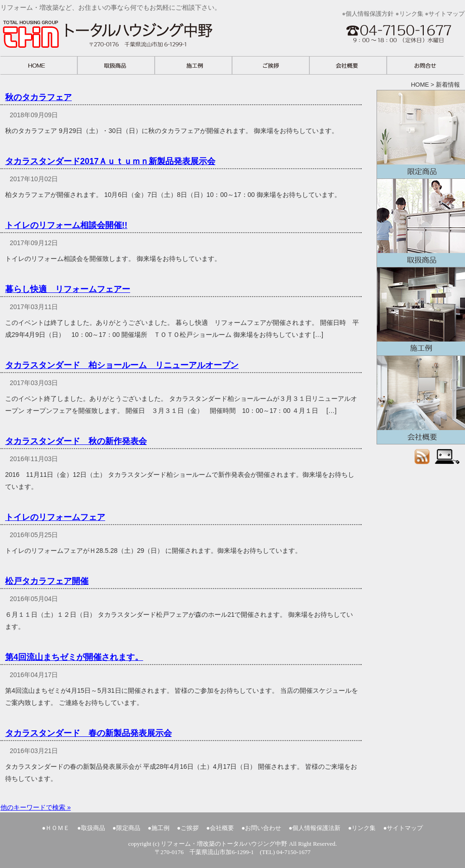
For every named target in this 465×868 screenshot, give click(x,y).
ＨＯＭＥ (57, 828)
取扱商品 (421, 223)
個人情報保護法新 (316, 828)
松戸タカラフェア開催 (47, 581)
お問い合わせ (263, 828)
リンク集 (411, 14)
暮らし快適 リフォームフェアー (68, 289)
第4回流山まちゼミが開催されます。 (74, 657)
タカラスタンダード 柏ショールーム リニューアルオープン (122, 365)
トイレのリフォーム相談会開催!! (66, 225)
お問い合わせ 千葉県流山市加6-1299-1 (401, 40)
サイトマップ (446, 14)
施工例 (421, 311)
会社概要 (421, 400)
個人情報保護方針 (370, 14)
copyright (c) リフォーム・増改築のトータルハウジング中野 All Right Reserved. (233, 844)
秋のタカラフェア (38, 97)
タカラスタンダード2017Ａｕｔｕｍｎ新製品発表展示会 (110, 161)
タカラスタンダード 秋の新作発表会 (76, 441)
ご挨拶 (190, 828)
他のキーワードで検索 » (36, 807)
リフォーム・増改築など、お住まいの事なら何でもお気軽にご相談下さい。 (135, 36)
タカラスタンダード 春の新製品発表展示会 (88, 733)
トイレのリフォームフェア (55, 517)
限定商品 (421, 134)
